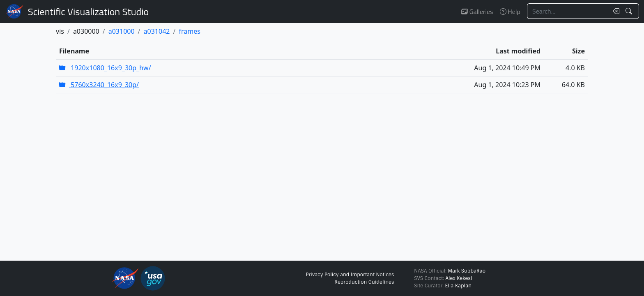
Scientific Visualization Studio (88, 12)
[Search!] (630, 11)
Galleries (477, 12)
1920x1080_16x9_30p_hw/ (105, 68)
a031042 (157, 31)
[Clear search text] (614, 11)
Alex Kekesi (459, 278)
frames (189, 31)
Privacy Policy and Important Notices (350, 275)
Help (510, 12)
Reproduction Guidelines (364, 282)
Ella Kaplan (459, 286)
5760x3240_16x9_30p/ (99, 85)
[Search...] (568, 11)
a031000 (122, 31)
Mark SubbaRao (467, 271)
